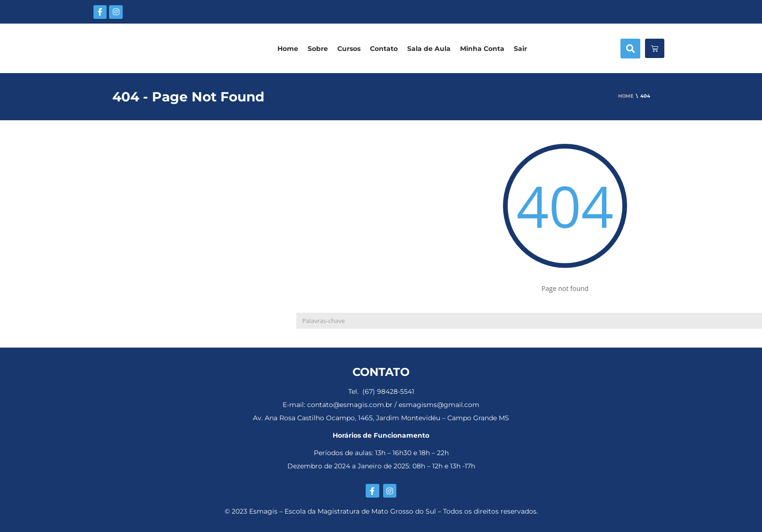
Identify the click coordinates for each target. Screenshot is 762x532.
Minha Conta (482, 49)
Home (288, 49)
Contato (384, 49)
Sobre (318, 49)
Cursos (349, 49)
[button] (630, 49)
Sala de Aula (429, 49)
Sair (520, 49)
